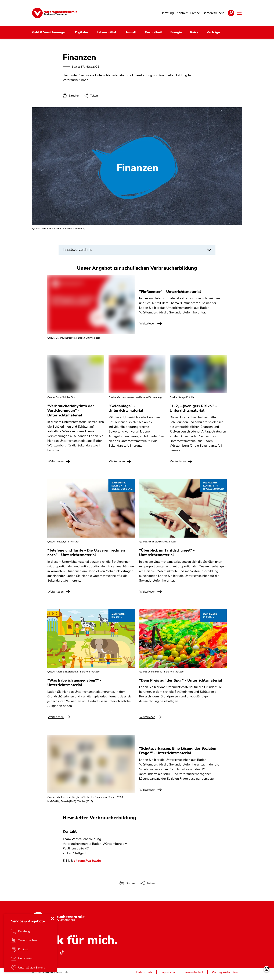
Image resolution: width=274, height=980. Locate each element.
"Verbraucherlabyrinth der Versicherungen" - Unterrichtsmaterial (71, 414)
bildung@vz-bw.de (88, 864)
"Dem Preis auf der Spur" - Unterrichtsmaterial (181, 684)
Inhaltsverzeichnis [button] (77, 250)
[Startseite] (55, 13)
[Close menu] (52, 922)
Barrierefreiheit (193, 976)
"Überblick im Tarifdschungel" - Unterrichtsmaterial (167, 556)
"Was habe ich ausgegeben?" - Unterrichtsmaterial (74, 686)
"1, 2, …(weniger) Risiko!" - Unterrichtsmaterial (193, 412)
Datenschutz (144, 976)
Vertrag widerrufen (225, 976)
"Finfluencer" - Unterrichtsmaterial (170, 295)
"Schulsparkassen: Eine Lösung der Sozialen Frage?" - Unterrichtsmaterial (178, 754)
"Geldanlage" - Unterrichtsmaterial (126, 412)
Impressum (168, 976)
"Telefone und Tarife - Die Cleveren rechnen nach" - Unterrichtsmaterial (86, 556)
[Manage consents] (267, 973)
